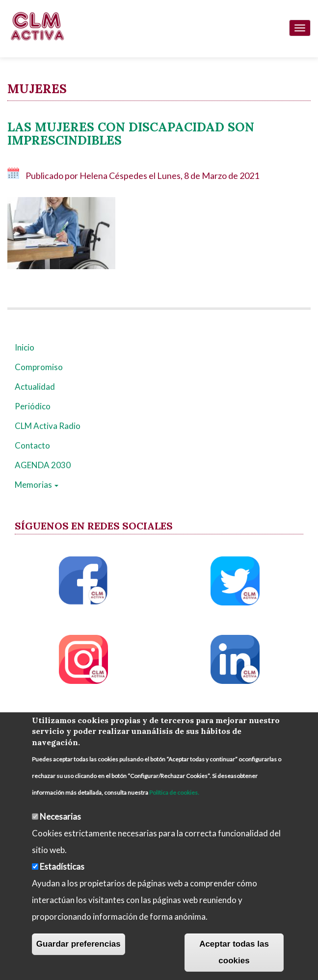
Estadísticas (62, 867)
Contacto (32, 445)
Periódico (33, 406)
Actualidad (35, 387)
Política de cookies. (174, 792)
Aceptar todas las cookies (234, 952)
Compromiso (39, 367)
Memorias (37, 485)
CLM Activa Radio (48, 426)
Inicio (25, 347)
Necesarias (60, 817)
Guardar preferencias (79, 944)
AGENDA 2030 (43, 465)
